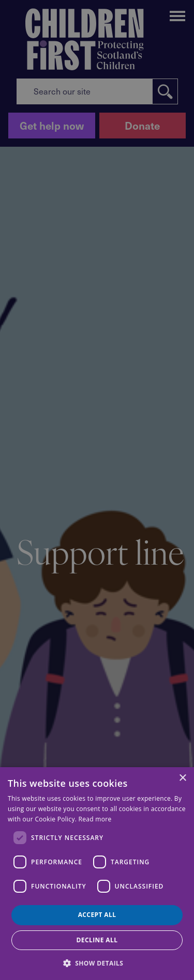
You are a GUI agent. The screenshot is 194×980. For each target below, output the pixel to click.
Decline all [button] (97, 940)
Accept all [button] (97, 915)
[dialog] (97, 874)
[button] (97, 962)
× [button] (182, 778)
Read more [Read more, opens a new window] (95, 819)
